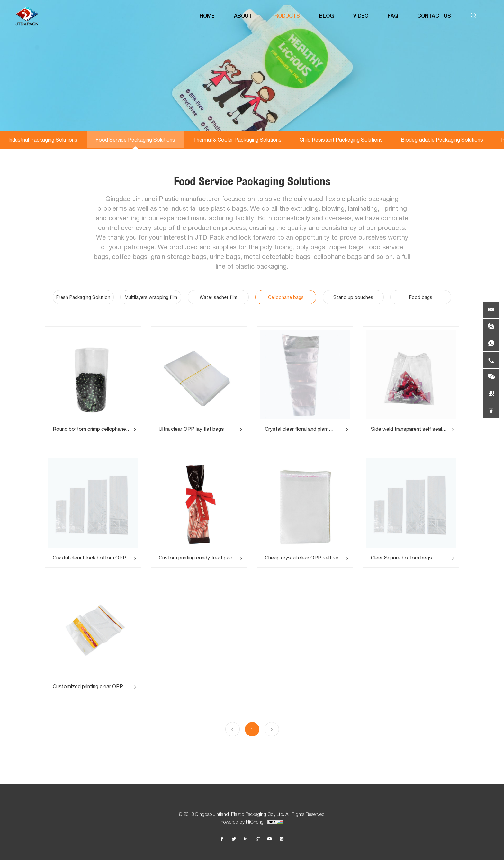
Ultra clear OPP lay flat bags (191, 429)
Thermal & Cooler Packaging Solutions (237, 140)
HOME (207, 16)
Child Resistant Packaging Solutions (341, 140)
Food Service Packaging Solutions (135, 140)
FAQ (393, 16)
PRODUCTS (286, 16)
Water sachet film (218, 297)
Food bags (421, 297)
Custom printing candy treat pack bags (197, 558)
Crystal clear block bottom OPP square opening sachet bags (90, 558)
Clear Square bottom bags (401, 558)
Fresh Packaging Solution (83, 297)
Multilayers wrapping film (151, 297)
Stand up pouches (353, 297)
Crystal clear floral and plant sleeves (297, 429)
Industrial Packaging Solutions (43, 140)
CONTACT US (434, 16)
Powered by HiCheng (252, 824)
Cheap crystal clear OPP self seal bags (304, 558)
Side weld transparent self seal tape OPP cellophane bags (406, 429)
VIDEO (361, 16)
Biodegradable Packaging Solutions (442, 140)
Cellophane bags (286, 297)
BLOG (327, 16)
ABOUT (243, 16)
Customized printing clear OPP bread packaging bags (88, 686)
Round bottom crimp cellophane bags (89, 429)
